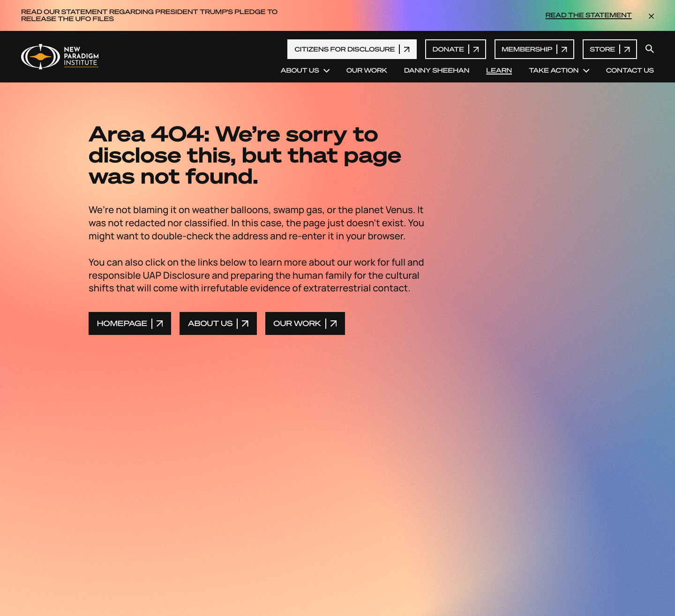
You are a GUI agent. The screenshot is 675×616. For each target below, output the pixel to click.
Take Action (559, 71)
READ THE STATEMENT (589, 15)
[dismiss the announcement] (651, 15)
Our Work (367, 71)
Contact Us (630, 71)
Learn (499, 71)
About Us (305, 71)
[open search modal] (650, 49)
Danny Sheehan (437, 71)
